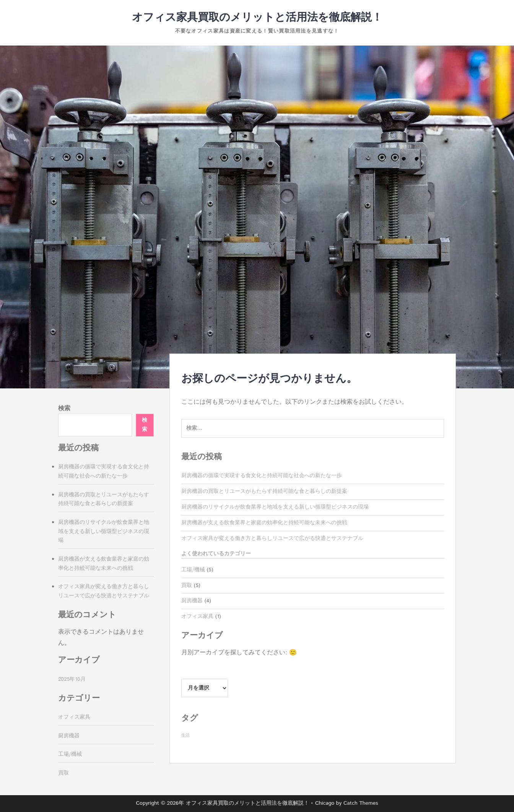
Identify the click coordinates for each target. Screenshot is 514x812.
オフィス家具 (197, 616)
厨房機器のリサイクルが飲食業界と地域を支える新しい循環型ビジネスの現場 (275, 507)
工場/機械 (193, 570)
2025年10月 (72, 679)
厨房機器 (192, 601)
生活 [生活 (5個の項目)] (185, 735)
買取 (187, 585)
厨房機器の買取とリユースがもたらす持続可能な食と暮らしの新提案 (264, 491)
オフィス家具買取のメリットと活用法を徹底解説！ (257, 18)
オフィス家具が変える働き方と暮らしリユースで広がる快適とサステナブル (272, 538)
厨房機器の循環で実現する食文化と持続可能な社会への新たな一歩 (262, 476)
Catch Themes (361, 803)
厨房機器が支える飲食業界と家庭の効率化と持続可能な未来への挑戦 (264, 523)
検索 (64, 408)
